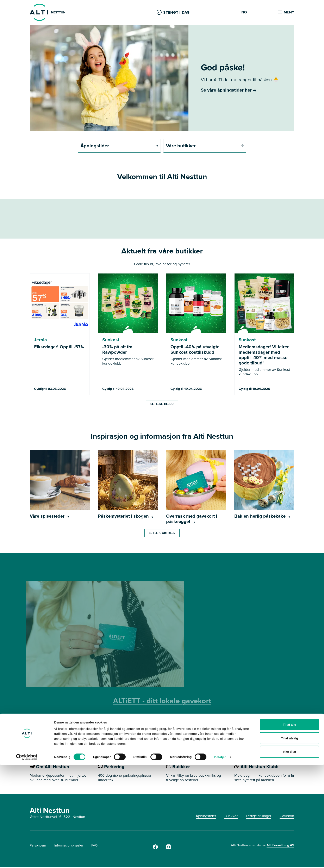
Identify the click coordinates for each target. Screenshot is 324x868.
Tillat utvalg (289, 841)
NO (244, 12)
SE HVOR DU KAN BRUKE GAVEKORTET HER (162, 730)
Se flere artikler (162, 534)
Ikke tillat (289, 854)
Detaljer (220, 860)
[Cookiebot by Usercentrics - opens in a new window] (27, 860)
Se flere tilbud (162, 405)
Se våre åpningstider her (229, 90)
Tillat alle (289, 827)
